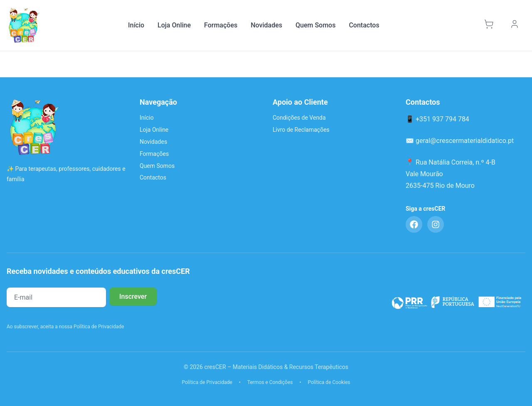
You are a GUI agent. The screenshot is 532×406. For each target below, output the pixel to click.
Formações (221, 25)
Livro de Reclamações (301, 130)
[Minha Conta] (516, 25)
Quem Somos (315, 25)
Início (136, 25)
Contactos (364, 25)
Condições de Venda (299, 118)
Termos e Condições (270, 382)
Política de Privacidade (207, 382)
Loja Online (174, 25)
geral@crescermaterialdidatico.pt (465, 141)
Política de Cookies (329, 382)
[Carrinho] (490, 25)
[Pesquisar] (470, 25)
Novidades (266, 25)
